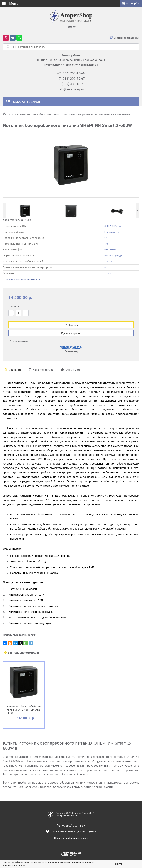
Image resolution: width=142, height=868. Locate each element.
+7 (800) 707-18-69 (71, 73)
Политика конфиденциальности (71, 838)
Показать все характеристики (22, 279)
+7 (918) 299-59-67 (71, 79)
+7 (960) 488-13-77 (71, 84)
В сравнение (18, 341)
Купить (71, 325)
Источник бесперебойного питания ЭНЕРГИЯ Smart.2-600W (96, 115)
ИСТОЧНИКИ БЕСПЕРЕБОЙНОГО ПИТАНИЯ (34, 115)
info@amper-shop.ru (71, 89)
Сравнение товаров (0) (124, 38)
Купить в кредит (71, 333)
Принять (118, 864)
